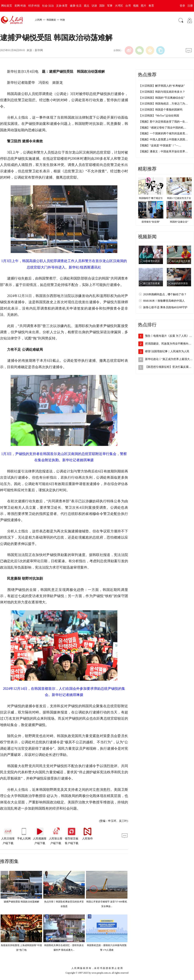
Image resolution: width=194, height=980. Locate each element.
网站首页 (7, 6)
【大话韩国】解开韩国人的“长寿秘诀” (162, 86)
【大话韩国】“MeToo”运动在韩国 (159, 116)
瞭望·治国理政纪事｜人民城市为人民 (167, 351)
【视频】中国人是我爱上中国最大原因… (163, 139)
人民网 (38, 20)
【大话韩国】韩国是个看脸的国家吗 (161, 110)
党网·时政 (20, 6)
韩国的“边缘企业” (179, 222)
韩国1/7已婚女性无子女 (179, 198)
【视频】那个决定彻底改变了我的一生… (163, 122)
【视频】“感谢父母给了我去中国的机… (163, 128)
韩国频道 (51, 20)
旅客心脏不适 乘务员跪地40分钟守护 (165, 307)
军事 (110, 6)
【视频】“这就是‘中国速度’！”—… (160, 145)
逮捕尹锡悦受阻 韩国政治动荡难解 (21, 902)
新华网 (39, 50)
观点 (87, 6)
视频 (136, 6)
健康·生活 (76, 6)
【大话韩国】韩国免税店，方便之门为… (163, 104)
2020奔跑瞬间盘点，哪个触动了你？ (165, 294)
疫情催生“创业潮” (151, 222)
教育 (151, 6)
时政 (63, 20)
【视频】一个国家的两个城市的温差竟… (163, 133)
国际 (102, 6)
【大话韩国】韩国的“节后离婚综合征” (162, 98)
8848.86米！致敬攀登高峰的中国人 (164, 301)
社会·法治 (48, 6)
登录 (182, 6)
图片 (144, 6)
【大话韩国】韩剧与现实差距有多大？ (162, 92)
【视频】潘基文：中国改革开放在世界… (163, 152)
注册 (190, 6)
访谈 (94, 6)
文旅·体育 (62, 6)
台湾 (128, 6)
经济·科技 (34, 6)
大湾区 (119, 6)
